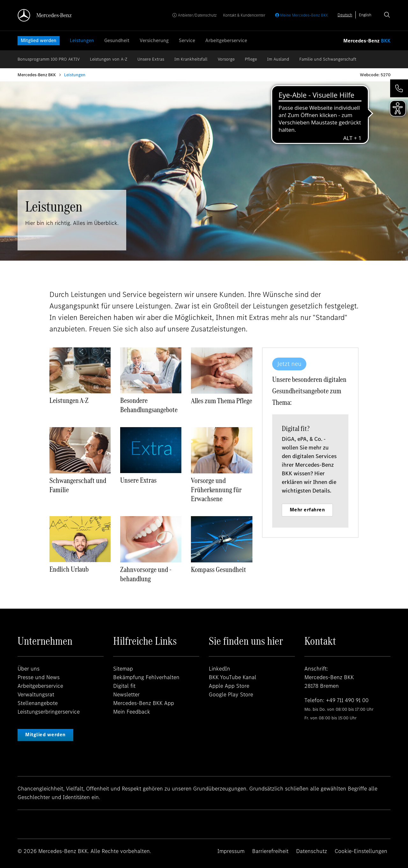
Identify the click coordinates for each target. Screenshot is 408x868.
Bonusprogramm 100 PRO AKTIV (49, 59)
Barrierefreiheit (270, 851)
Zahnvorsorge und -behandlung (146, 574)
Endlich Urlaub (69, 569)
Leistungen (82, 40)
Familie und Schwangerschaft (328, 59)
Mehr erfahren (333, 510)
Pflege (251, 59)
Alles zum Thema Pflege (222, 401)
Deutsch (345, 15)
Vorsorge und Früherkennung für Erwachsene (216, 490)
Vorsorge (226, 59)
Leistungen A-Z (69, 400)
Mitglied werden (39, 40)
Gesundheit (117, 40)
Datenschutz (312, 851)
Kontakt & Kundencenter (244, 15)
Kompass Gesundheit (219, 569)
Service (187, 40)
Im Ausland (278, 59)
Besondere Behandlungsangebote (149, 405)
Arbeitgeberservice (226, 40)
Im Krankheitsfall (191, 59)
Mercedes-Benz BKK (37, 75)
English (365, 15)
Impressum (231, 851)
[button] (399, 88)
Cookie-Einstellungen (361, 851)
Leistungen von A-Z (109, 59)
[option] (365, 15)
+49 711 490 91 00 (348, 700)
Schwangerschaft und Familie (78, 485)
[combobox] (345, 15)
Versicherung (154, 40)
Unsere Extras (151, 59)
